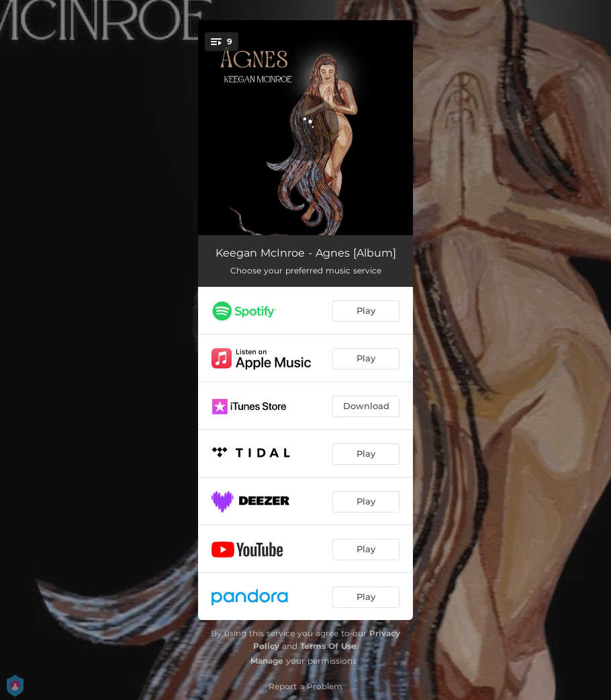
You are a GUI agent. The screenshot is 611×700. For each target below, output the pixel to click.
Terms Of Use (328, 646)
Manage (267, 661)
